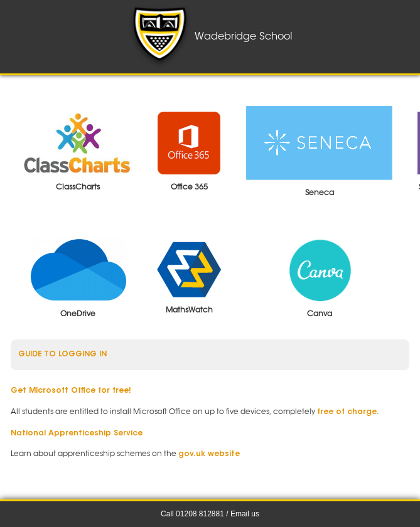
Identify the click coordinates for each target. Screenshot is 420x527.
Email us (245, 514)
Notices (404, 37)
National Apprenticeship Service (77, 434)
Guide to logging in (62, 354)
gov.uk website (209, 454)
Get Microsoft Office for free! (71, 391)
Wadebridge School (210, 36)
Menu (29, 37)
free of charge (347, 412)
